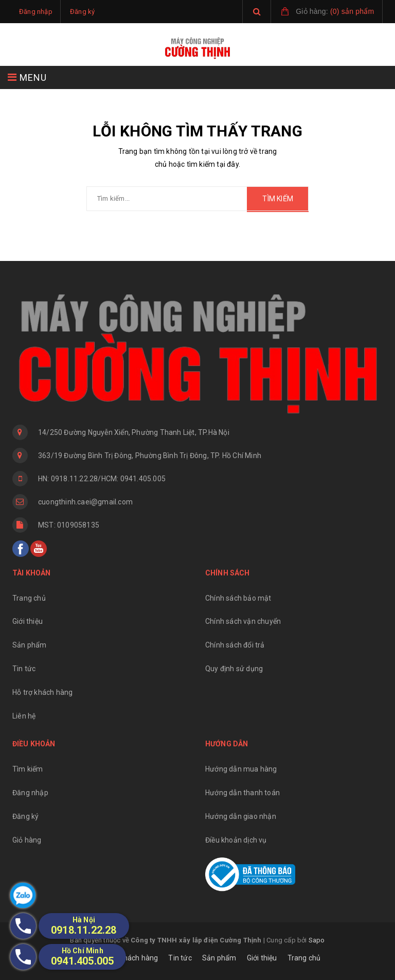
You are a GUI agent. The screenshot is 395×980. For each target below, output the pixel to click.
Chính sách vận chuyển (243, 621)
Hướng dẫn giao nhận (241, 816)
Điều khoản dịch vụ (236, 840)
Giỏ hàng (27, 840)
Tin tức (24, 669)
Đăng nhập (30, 793)
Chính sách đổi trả (235, 645)
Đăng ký (25, 816)
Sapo (317, 940)
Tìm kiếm (28, 769)
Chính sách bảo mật (238, 598)
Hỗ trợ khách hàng (42, 692)
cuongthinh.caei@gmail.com (85, 502)
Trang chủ (29, 598)
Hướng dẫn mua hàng (241, 769)
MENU (27, 77)
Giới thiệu (28, 621)
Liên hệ (24, 716)
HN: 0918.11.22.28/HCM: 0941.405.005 (102, 479)
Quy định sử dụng (234, 669)
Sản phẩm (30, 645)
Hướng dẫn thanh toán (243, 793)
